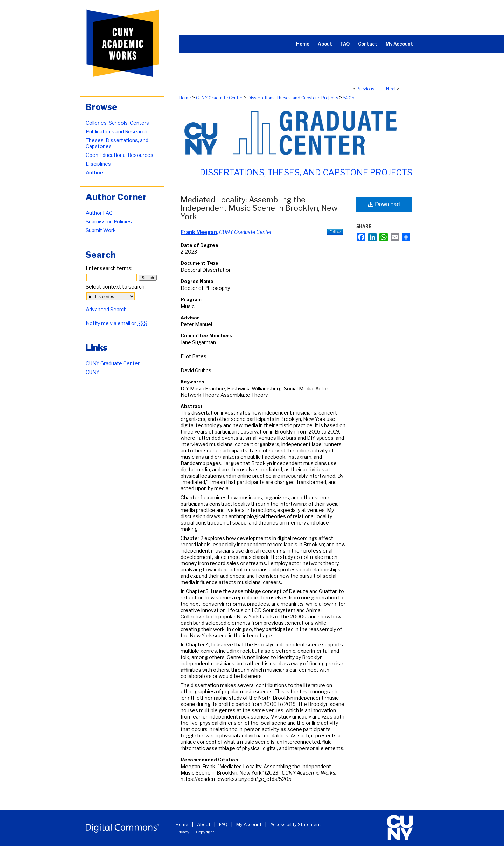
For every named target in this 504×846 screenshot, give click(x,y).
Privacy (183, 832)
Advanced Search (106, 309)
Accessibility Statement (296, 824)
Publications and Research (117, 131)
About (204, 824)
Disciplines (98, 164)
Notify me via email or (116, 323)
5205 (349, 98)
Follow (335, 232)
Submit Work (101, 230)
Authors (95, 172)
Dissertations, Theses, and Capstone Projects (293, 98)
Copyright (205, 832)
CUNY (93, 372)
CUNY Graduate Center (219, 98)
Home (185, 98)
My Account (249, 824)
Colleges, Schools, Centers (117, 123)
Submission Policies (109, 221)
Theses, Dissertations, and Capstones (117, 143)
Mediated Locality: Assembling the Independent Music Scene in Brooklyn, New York (259, 208)
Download (384, 204)
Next (391, 89)
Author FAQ (99, 213)
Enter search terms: (109, 268)
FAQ (223, 824)
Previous (365, 89)
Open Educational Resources (120, 155)
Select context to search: (116, 287)
